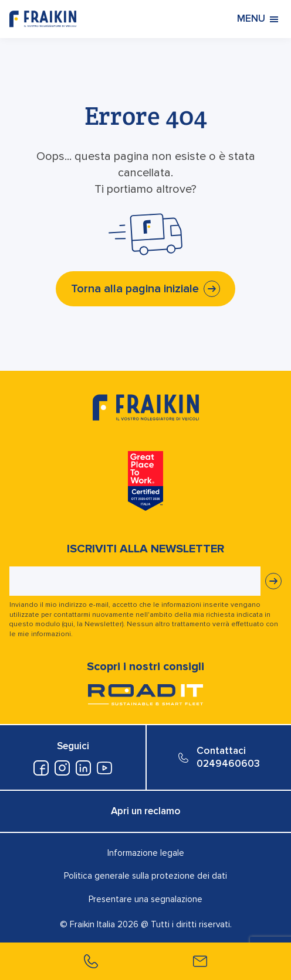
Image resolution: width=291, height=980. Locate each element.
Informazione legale (146, 853)
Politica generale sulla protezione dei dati (145, 876)
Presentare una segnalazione (145, 899)
